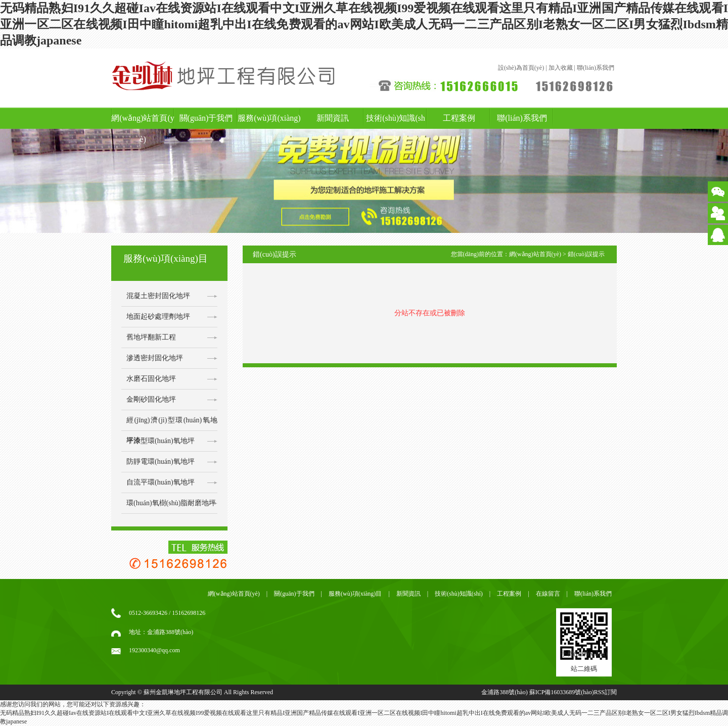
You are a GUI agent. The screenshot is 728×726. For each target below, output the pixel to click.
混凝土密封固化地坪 (158, 296)
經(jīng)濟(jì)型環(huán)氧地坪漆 (172, 423)
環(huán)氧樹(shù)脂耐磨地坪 (171, 503)
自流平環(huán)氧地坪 (161, 482)
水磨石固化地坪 (151, 379)
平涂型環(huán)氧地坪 (161, 441)
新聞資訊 (333, 118)
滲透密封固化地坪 (155, 358)
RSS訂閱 (605, 692)
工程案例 (459, 118)
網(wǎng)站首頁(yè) (143, 129)
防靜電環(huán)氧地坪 (161, 462)
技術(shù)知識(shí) (395, 129)
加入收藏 (561, 68)
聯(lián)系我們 (596, 68)
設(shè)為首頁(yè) (521, 68)
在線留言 (548, 594)
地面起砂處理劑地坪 (158, 317)
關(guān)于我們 (206, 118)
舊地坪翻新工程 (151, 337)
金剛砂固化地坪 (151, 399)
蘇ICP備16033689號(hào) (562, 692)
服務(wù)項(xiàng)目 (269, 129)
